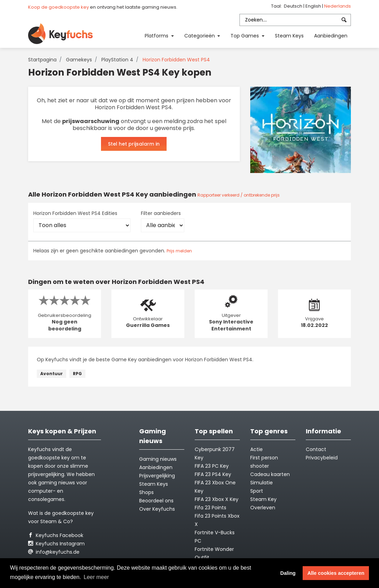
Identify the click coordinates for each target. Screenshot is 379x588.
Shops (146, 492)
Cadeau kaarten (270, 474)
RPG (77, 374)
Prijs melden (179, 251)
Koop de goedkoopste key (58, 7)
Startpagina (42, 60)
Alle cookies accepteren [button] (336, 573)
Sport (257, 491)
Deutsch (294, 6)
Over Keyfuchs (157, 509)
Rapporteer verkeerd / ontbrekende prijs (239, 195)
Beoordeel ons (156, 501)
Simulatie (262, 483)
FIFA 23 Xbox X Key (217, 499)
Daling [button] (288, 573)
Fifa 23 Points (210, 508)
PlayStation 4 (117, 60)
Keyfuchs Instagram (56, 544)
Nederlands (338, 6)
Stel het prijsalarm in (134, 144)
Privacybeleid (322, 458)
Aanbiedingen (331, 36)
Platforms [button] (157, 36)
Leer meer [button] (96, 577)
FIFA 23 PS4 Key (213, 474)
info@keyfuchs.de (54, 552)
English (314, 6)
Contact (316, 449)
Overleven (263, 508)
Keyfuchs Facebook (56, 535)
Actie (256, 449)
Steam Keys (289, 36)
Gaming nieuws (158, 459)
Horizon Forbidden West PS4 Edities (75, 213)
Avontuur (52, 374)
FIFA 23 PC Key (212, 466)
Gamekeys (79, 60)
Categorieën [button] (200, 36)
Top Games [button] (245, 36)
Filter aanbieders (161, 213)
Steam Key (263, 499)
